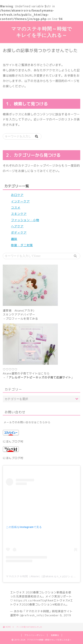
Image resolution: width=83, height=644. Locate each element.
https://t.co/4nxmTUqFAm (33, 600)
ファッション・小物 (25, 220)
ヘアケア (17, 226)
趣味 (14, 239)
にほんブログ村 (13, 441)
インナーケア (20, 201)
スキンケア (19, 214)
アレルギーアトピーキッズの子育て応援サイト (40, 377)
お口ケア (17, 195)
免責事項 (55, 635)
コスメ (16, 208)
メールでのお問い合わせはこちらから (27, 422)
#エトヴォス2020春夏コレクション (41, 602)
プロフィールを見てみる (22, 319)
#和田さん (59, 604)
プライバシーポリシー (34, 635)
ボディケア (19, 233)
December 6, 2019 (58, 615)
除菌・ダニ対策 (22, 245)
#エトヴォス (60, 600)
